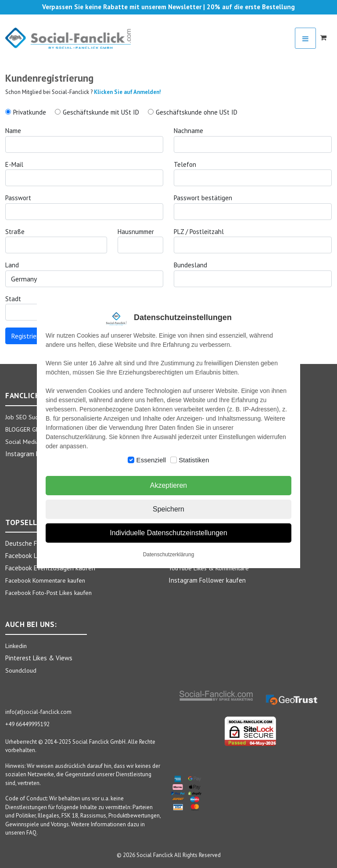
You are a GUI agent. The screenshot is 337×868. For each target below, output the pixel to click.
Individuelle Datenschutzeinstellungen (168, 533)
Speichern (168, 509)
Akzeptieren (169, 485)
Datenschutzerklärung (169, 555)
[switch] (131, 460)
